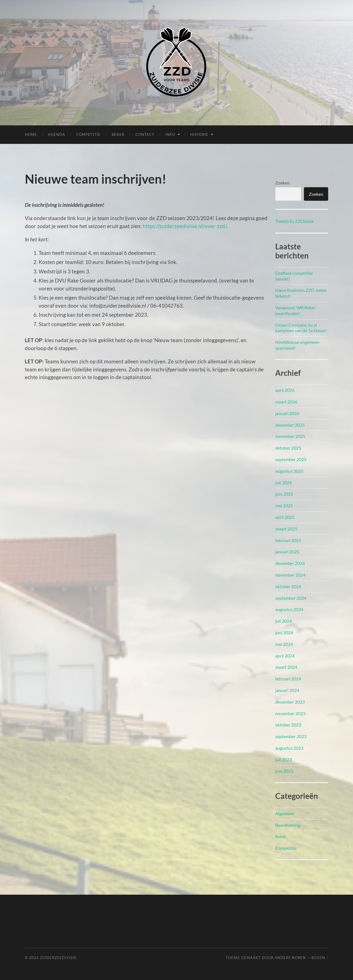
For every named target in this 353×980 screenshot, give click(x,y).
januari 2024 (287, 690)
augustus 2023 (289, 748)
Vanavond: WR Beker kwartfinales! (295, 310)
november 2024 (290, 575)
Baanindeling (288, 825)
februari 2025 (288, 540)
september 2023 (291, 736)
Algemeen (285, 813)
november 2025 (290, 436)
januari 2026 (287, 413)
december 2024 (290, 563)
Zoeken (282, 183)
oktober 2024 (288, 586)
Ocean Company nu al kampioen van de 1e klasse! (301, 328)
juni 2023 (284, 771)
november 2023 (290, 713)
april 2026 (285, 390)
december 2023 (290, 702)
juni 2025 (284, 494)
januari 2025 (287, 552)
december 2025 (290, 425)
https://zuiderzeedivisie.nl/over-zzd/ (185, 226)
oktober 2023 (288, 725)
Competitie (88, 134)
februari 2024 (288, 679)
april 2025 (285, 517)
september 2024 (291, 598)
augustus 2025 (289, 471)
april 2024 (285, 656)
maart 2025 (286, 529)
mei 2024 (284, 644)
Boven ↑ (320, 958)
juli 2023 (284, 760)
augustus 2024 (289, 609)
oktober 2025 (288, 448)
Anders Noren (290, 958)
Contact (145, 134)
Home (31, 134)
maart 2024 (286, 667)
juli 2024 (284, 621)
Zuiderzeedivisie (58, 958)
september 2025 (291, 459)
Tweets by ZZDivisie (294, 221)
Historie (199, 134)
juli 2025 (284, 483)
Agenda (57, 134)
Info (170, 134)
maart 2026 (286, 402)
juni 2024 (284, 632)
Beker (118, 134)
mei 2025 (284, 505)
